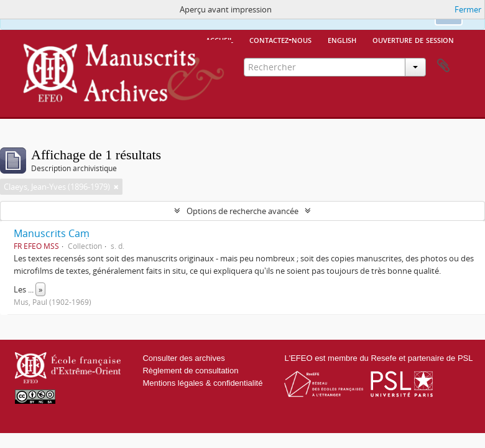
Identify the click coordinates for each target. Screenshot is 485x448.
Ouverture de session (413, 39)
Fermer (468, 9)
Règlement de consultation (190, 371)
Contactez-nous (280, 39)
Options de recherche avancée (242, 211)
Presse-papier (443, 66)
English (342, 39)
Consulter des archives (183, 358)
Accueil (219, 39)
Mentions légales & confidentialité (202, 383)
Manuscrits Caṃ (52, 233)
